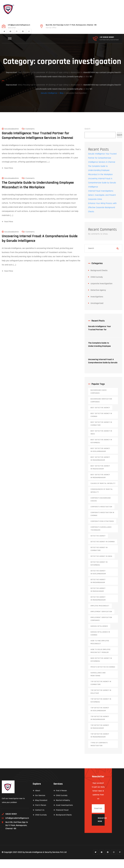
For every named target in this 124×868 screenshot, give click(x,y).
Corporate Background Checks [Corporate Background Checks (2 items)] (101, 508)
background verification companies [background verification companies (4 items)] (101, 409)
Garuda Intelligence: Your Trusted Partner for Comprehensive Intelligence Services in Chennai (37, 144)
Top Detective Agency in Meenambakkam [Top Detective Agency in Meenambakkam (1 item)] (100, 744)
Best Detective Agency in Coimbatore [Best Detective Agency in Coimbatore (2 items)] (101, 432)
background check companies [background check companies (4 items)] (99, 400)
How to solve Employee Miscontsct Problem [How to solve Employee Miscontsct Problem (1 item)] (101, 660)
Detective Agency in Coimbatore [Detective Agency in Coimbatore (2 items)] (99, 558)
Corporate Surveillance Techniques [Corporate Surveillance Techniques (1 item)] (101, 537)
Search (87, 137)
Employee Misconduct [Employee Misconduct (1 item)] (100, 615)
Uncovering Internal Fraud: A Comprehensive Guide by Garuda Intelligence (40, 247)
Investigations (97, 305)
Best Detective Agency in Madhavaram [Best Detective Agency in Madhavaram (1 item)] (100, 476)
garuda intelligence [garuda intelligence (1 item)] (99, 635)
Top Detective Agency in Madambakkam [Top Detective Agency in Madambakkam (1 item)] (100, 727)
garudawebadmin (12, 137)
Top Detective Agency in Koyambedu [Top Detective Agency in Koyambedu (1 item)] (101, 709)
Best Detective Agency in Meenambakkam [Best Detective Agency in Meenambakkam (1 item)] (100, 485)
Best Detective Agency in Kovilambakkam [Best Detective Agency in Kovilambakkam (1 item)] (100, 459)
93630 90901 (11, 823)
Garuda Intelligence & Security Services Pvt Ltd (46, 861)
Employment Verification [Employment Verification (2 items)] (101, 620)
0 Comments (29, 137)
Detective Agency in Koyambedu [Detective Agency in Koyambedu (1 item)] (99, 572)
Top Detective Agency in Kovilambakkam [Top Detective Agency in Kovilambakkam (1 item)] (100, 718)
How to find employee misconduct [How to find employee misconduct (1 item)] (100, 651)
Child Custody (97, 286)
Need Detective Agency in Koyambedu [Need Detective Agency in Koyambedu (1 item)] (101, 668)
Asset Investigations (64, 814)
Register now (101, 828)
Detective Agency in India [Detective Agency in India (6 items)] (101, 565)
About (38, 799)
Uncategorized (97, 312)
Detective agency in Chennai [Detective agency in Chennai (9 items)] (103, 550)
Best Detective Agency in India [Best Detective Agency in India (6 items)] (101, 441)
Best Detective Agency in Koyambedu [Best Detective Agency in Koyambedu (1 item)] (101, 450)
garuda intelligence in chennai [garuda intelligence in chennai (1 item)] (100, 642)
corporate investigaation (101, 292)
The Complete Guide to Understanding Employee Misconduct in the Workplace (38, 194)
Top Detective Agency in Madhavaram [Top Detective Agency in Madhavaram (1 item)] (100, 735)
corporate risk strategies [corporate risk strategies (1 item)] (102, 530)
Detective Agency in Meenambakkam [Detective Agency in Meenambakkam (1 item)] (98, 607)
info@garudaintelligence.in (19, 25)
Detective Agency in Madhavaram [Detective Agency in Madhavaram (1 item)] (98, 598)
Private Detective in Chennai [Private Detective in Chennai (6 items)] (103, 676)
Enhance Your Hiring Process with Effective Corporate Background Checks (102, 216)
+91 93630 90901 (107, 37)
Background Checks (99, 279)
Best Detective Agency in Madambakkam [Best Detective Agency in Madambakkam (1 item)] (100, 467)
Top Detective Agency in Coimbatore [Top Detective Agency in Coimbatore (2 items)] (101, 692)
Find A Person (41, 814)
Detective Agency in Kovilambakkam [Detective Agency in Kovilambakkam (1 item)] (98, 581)
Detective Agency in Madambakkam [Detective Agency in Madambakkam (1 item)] (98, 590)
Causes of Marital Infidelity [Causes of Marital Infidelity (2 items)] (103, 492)
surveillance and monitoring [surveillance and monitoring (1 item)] (98, 683)
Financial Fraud (62, 819)
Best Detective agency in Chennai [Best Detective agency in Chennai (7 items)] (101, 424)
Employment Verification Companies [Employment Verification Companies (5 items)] (101, 628)
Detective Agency (98, 299)
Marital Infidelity (63, 809)
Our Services (40, 804)
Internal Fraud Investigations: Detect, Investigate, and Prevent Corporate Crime (102, 204)
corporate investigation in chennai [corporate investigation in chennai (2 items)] (102, 523)
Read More (7, 177)
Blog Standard (41, 809)
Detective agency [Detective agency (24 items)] (98, 545)
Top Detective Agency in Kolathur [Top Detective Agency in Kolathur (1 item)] (101, 700)
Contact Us (40, 819)
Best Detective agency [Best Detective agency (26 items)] (100, 416)
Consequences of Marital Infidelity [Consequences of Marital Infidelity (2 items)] (102, 499)
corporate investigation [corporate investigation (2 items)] (101, 515)
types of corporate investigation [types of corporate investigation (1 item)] (99, 753)
